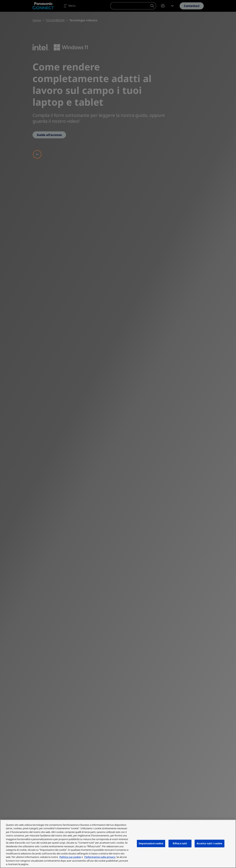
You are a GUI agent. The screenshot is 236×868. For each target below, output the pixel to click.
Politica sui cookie (70, 857)
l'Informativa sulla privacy (100, 857)
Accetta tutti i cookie (210, 843)
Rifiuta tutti (180, 843)
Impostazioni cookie (151, 843)
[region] (118, 844)
